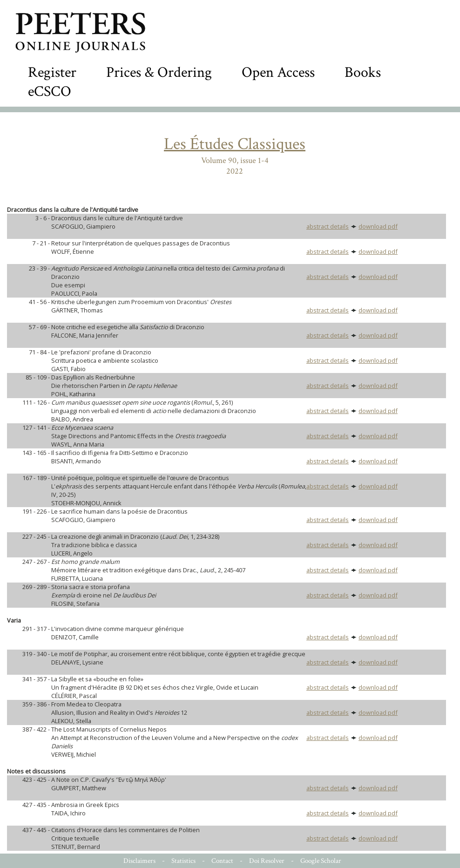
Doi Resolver (267, 861)
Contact (222, 861)
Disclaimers (139, 861)
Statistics (183, 861)
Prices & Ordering (159, 72)
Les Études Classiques (235, 144)
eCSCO (50, 92)
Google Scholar (321, 861)
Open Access (278, 72)
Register (52, 72)
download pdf (378, 226)
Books (363, 72)
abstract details (328, 226)
